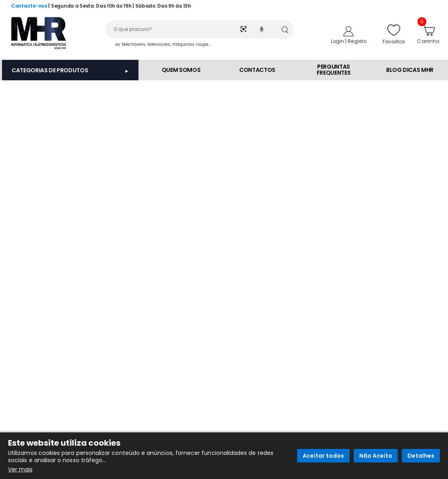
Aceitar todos (323, 456)
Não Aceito (376, 456)
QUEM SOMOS (181, 70)
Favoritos (394, 34)
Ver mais (20, 469)
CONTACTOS (257, 70)
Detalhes (421, 456)
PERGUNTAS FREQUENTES (334, 70)
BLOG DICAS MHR (410, 70)
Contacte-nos (29, 6)
